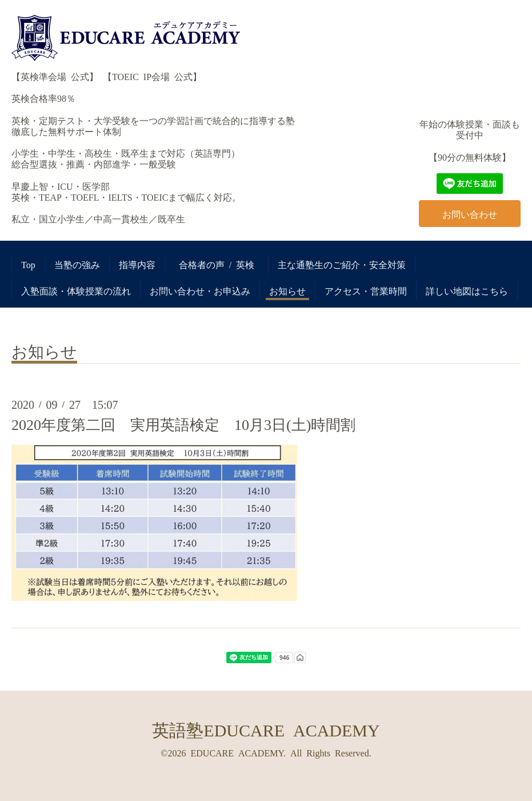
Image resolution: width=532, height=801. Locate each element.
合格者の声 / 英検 (221, 264)
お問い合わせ (470, 214)
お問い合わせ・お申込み (200, 290)
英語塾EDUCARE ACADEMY (266, 729)
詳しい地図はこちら (467, 290)
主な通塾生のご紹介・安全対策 (342, 264)
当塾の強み (77, 264)
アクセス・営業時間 (366, 290)
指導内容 (137, 264)
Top (28, 264)
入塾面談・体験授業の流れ (76, 290)
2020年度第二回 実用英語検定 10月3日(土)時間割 (183, 424)
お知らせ (287, 290)
